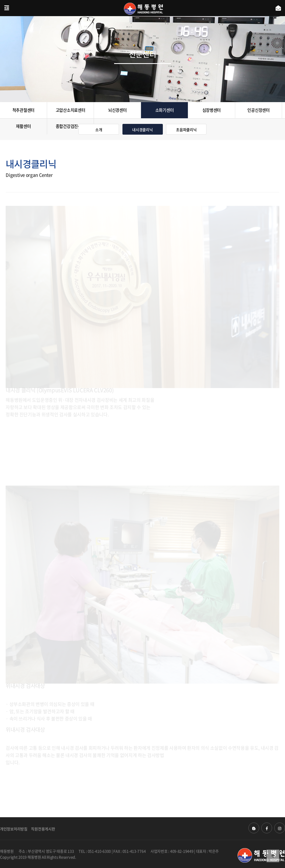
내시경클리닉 (142, 130)
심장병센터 (212, 110)
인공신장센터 (258, 110)
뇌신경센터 (117, 110)
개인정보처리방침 (14, 829)
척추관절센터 (23, 110)
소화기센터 (165, 110)
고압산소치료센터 (71, 110)
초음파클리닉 (186, 130)
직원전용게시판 (43, 829)
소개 (99, 130)
